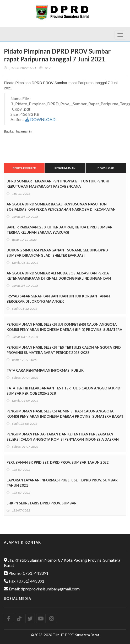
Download (106, 168)
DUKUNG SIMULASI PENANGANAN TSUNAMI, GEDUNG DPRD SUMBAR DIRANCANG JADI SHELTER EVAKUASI (57, 253)
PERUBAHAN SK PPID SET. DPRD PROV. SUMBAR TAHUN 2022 (58, 462)
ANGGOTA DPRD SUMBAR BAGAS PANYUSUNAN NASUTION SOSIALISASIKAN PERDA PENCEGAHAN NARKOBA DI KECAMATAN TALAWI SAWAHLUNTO (61, 209)
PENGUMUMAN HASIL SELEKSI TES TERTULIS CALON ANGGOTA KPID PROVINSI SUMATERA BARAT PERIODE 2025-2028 (64, 350)
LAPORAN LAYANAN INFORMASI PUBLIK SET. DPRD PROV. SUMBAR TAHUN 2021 (62, 483)
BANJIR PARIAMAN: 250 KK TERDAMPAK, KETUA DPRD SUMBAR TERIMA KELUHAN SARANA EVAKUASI (59, 230)
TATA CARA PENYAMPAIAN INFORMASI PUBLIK (45, 370)
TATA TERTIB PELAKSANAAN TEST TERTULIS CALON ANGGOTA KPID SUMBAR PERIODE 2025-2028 (63, 391)
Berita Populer (24, 168)
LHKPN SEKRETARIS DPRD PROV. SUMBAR (42, 503)
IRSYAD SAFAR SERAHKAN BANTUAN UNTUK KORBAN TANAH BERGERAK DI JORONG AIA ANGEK (58, 299)
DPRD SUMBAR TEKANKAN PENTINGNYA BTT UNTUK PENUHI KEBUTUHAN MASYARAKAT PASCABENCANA (58, 184)
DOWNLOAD (40, 119)
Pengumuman (65, 168)
